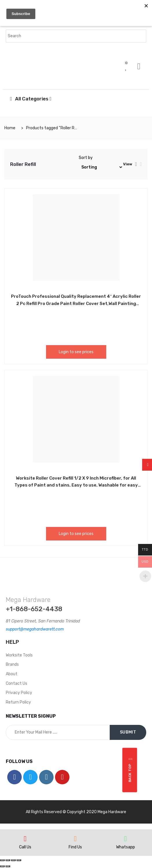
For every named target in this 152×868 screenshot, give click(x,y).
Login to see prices (76, 352)
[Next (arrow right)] (8, 866)
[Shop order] (101, 167)
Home (10, 128)
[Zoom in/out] (19, 860)
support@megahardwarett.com (35, 629)
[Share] (8, 860)
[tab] (136, 164)
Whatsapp (126, 847)
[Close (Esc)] (2, 860)
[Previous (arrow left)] (2, 866)
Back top (131, 770)
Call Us (25, 847)
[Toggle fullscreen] (13, 860)
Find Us (75, 847)
